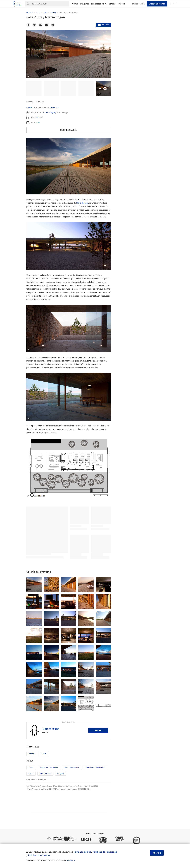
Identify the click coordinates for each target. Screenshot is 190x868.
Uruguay (54, 108)
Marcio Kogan (49, 113)
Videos (122, 4)
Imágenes (84, 4)
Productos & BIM (99, 4)
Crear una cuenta (157, 4)
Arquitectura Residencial (95, 768)
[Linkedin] (41, 25)
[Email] (47, 25)
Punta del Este (82, 203)
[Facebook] (28, 25)
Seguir (98, 731)
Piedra (43, 754)
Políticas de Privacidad (105, 852)
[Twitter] (34, 25)
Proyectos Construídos (49, 768)
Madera (32, 754)
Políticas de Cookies (39, 855)
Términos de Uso (82, 852)
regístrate (71, 860)
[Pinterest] (53, 25)
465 (38, 118)
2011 (38, 123)
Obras (75, 4)
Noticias (112, 4)
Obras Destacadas (72, 768)
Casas (29, 108)
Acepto (157, 853)
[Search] (50, 4)
